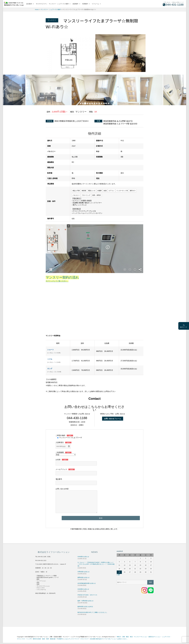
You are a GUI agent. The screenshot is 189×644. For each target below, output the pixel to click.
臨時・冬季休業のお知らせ (85, 601)
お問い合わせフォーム (113, 419)
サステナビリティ (42, 4)
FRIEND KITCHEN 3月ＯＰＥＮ (87, 595)
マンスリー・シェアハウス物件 (59, 4)
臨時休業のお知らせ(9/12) (85, 607)
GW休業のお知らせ (83, 557)
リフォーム (95, 4)
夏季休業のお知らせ (84, 578)
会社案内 (29, 4)
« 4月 (118, 575)
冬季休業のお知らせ (84, 572)
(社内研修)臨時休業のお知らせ (87, 583)
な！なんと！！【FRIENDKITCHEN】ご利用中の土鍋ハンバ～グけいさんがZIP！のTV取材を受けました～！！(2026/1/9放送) (96, 564)
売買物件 (85, 4)
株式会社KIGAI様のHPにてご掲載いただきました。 (93, 612)
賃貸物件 (75, 4)
